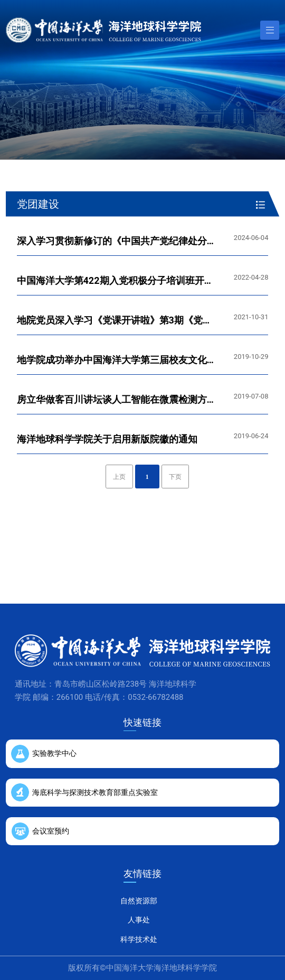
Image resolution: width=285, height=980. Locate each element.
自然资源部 (139, 901)
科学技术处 (139, 939)
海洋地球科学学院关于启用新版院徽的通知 (107, 439)
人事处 (139, 920)
